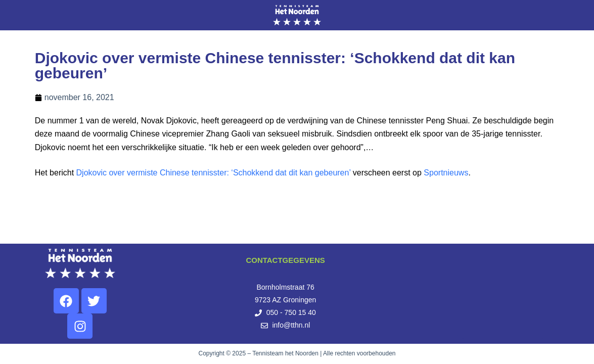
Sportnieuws (446, 173)
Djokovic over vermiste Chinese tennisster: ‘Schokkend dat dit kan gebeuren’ (214, 173)
